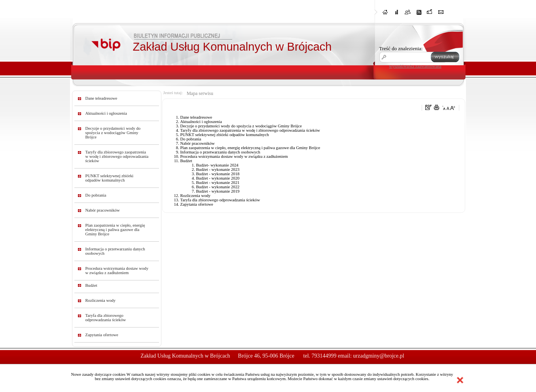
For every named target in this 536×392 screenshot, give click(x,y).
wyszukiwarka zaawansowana (415, 66)
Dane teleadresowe (101, 98)
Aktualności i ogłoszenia (106, 113)
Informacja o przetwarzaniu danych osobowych (115, 251)
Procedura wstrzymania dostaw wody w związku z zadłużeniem (117, 271)
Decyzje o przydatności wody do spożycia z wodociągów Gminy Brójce (113, 133)
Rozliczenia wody (101, 300)
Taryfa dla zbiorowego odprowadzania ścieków (106, 318)
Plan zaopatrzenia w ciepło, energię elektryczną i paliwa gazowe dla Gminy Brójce (115, 230)
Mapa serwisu (200, 93)
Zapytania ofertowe (102, 335)
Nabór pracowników (103, 210)
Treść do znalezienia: (401, 48)
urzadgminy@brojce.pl (379, 356)
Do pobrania (96, 195)
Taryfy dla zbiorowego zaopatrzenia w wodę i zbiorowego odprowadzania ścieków (117, 156)
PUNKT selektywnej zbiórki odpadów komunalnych (110, 178)
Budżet (91, 285)
